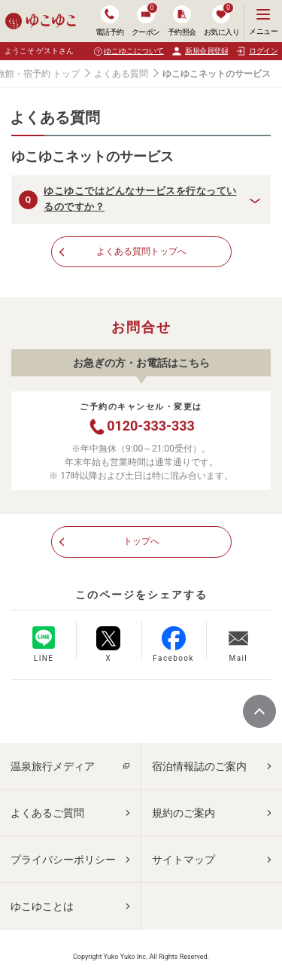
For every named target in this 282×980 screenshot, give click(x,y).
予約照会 (182, 21)
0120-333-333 (141, 427)
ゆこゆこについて (134, 51)
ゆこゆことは (42, 906)
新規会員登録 (200, 51)
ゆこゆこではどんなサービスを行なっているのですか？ (140, 199)
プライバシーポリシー (63, 860)
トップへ (141, 541)
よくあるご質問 (47, 813)
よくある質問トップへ (141, 251)
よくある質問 (121, 74)
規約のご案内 (183, 813)
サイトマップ (183, 860)
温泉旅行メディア (53, 766)
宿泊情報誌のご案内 (199, 766)
